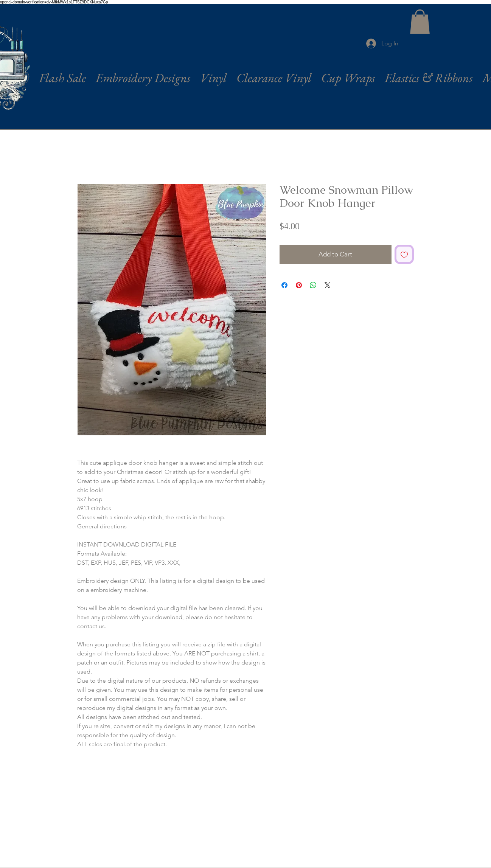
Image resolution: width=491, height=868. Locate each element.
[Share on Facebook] (284, 285)
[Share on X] (328, 285)
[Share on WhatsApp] (313, 285)
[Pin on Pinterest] (299, 285)
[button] (420, 22)
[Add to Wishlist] (404, 255)
